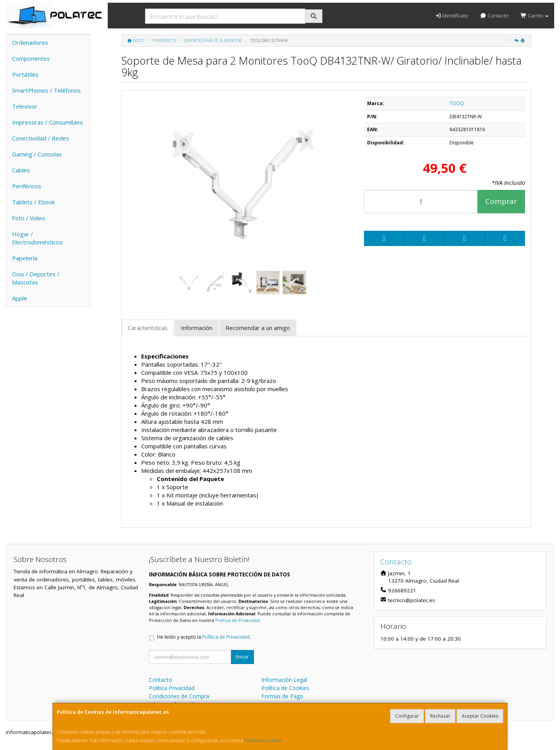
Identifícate (451, 16)
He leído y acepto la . (204, 637)
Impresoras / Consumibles (47, 122)
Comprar (501, 201)
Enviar (242, 657)
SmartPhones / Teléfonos (46, 90)
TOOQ (457, 103)
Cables (21, 170)
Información (197, 328)
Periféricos (27, 186)
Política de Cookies (263, 740)
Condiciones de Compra (179, 696)
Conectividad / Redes (41, 138)
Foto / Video (29, 218)
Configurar (407, 716)
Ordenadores (30, 42)
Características (148, 328)
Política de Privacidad (238, 620)
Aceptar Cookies (480, 716)
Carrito (534, 16)
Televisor (25, 106)
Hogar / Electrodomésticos (37, 238)
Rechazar (440, 716)
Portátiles (25, 74)
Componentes (31, 58)
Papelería (25, 258)
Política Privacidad (172, 688)
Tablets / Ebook (33, 202)
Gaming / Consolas (37, 154)
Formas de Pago (282, 696)
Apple (20, 298)
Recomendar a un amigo (258, 328)
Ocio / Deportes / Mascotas (36, 278)
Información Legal (284, 680)
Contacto (494, 16)
